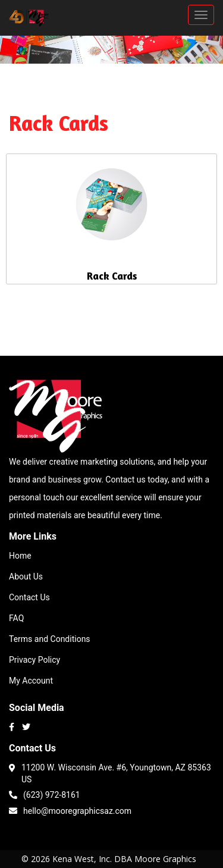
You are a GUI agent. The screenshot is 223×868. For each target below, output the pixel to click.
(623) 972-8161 (45, 794)
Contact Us (29, 597)
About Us (26, 576)
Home (20, 556)
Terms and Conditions (50, 639)
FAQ (16, 618)
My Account (31, 681)
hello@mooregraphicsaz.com (70, 810)
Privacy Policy (34, 660)
